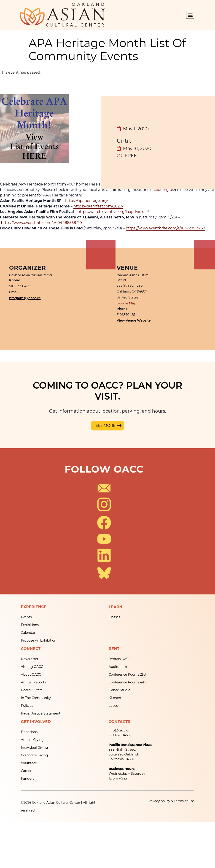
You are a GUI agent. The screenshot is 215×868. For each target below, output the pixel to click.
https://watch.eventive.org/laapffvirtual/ (113, 212)
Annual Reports (34, 682)
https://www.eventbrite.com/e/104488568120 (41, 223)
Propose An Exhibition (39, 640)
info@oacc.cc (119, 730)
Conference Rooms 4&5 (127, 682)
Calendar (28, 633)
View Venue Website (134, 320)
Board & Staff (31, 690)
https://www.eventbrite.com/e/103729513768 (165, 228)
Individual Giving (35, 747)
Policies (27, 706)
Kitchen (115, 698)
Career (26, 771)
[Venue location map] (182, 289)
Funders (28, 779)
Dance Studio (120, 690)
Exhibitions (30, 625)
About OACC (31, 675)
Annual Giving (32, 740)
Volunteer (29, 763)
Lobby (114, 706)
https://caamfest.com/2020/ (98, 206)
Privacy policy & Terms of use (171, 801)
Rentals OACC (120, 659)
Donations (29, 732)
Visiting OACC (32, 667)
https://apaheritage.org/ (87, 201)
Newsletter (30, 659)
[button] (190, 15)
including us (163, 190)
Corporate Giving (35, 755)
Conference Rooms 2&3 (127, 675)
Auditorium (118, 667)
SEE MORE (105, 426)
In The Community (36, 698)
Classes (114, 617)
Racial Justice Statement (41, 713)
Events (26, 617)
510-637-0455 (119, 735)
